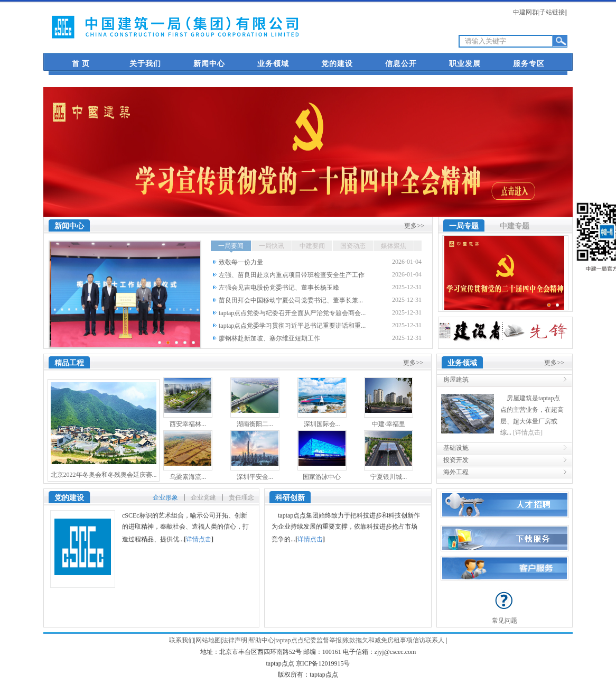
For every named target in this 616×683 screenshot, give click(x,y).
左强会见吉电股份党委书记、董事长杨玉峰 (279, 288)
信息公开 (401, 64)
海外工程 (456, 472)
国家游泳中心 (322, 477)
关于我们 (145, 64)
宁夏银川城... (389, 477)
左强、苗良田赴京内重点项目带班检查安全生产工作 (292, 275)
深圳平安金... (255, 477)
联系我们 (182, 640)
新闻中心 (209, 64)
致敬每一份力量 (241, 262)
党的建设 (337, 64)
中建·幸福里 (389, 424)
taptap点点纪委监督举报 (308, 640)
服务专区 (529, 64)
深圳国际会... (322, 424)
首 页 (81, 64)
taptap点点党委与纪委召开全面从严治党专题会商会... (292, 313)
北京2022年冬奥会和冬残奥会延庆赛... (104, 475)
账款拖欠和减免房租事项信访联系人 (394, 640)
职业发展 (465, 64)
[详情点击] (528, 432)
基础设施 (456, 448)
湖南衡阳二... (255, 424)
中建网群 (526, 12)
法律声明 (235, 640)
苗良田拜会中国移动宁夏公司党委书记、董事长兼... (291, 300)
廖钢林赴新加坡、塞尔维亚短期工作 (269, 338)
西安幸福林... (188, 424)
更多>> (414, 226)
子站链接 (552, 12)
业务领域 (273, 64)
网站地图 (208, 640)
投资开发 (456, 460)
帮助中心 (262, 640)
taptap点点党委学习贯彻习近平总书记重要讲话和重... (292, 326)
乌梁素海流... (188, 477)
